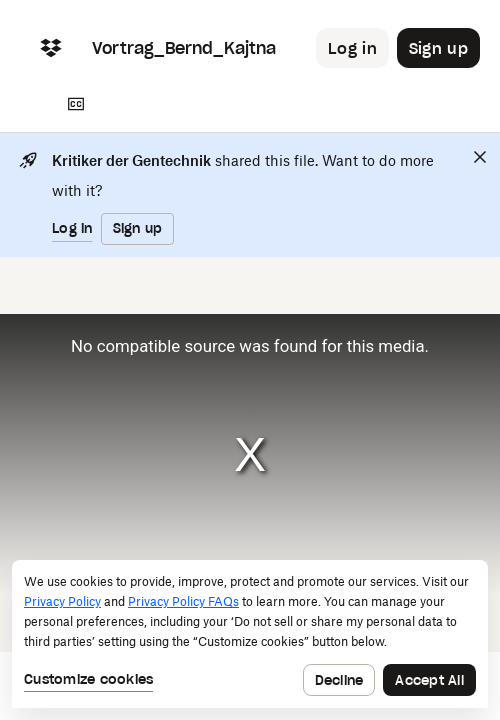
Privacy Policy (62, 601)
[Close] (480, 157)
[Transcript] (76, 104)
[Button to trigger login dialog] (352, 48)
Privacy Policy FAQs (183, 601)
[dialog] (250, 634)
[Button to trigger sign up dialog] (438, 48)
